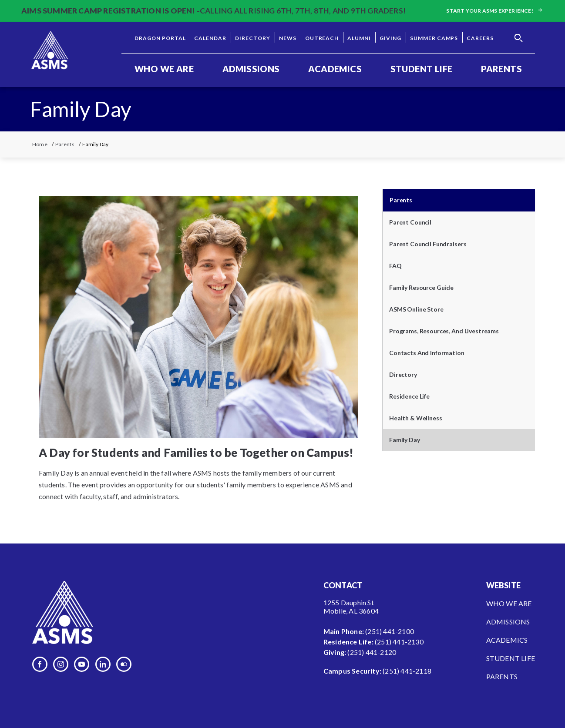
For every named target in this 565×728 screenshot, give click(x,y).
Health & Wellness (416, 418)
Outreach (322, 38)
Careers (480, 38)
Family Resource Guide (421, 287)
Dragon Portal (160, 38)
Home (40, 144)
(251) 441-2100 (390, 631)
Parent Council (410, 222)
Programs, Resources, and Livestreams (444, 331)
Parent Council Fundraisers (428, 244)
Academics (335, 69)
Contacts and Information (427, 353)
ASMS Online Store (416, 309)
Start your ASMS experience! (495, 11)
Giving (390, 38)
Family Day (405, 440)
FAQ (395, 266)
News (288, 38)
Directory (253, 38)
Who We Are (164, 69)
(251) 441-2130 (399, 642)
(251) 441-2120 (372, 652)
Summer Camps (434, 38)
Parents (501, 69)
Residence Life (409, 396)
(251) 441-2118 (407, 671)
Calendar (210, 38)
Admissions (251, 69)
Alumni (359, 38)
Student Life (422, 69)
